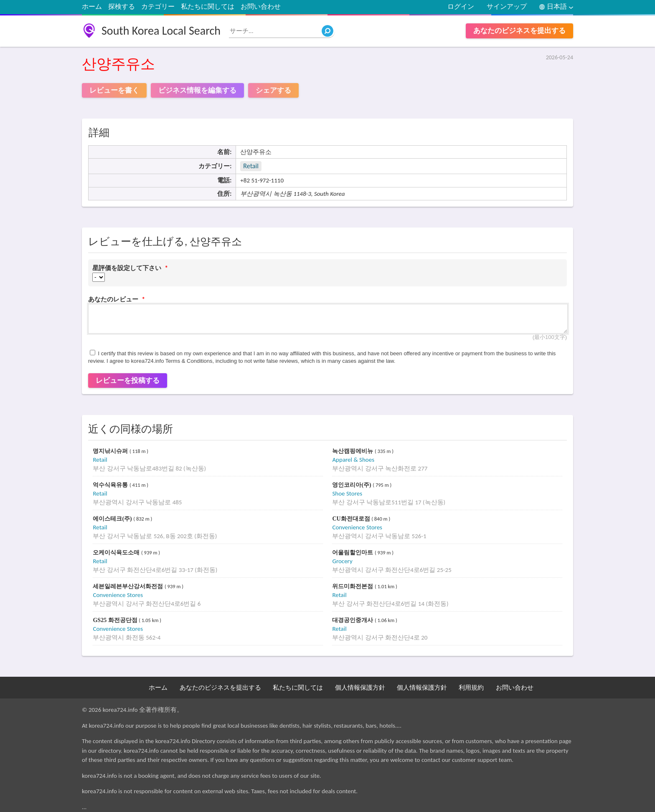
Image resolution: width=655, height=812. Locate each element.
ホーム (92, 6)
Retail (251, 166)
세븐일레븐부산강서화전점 (129, 586)
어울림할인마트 (353, 553)
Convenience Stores (357, 527)
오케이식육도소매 (117, 553)
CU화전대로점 (352, 519)
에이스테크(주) (113, 519)
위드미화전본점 (353, 586)
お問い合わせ (261, 6)
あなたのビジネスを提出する (519, 31)
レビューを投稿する (128, 381)
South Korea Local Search (161, 31)
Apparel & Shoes (353, 460)
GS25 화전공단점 (116, 620)
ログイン (461, 6)
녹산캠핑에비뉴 (353, 451)
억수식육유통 (111, 485)
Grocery (342, 561)
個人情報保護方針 (360, 688)
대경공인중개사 (353, 620)
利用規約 (471, 688)
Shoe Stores (347, 493)
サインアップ (507, 6)
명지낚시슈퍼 (111, 451)
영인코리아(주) (352, 485)
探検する (122, 6)
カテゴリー (158, 6)
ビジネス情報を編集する (197, 90)
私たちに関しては (208, 6)
